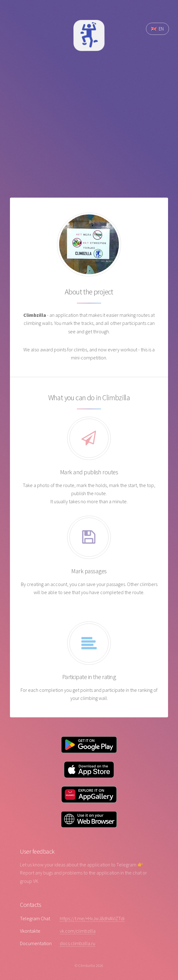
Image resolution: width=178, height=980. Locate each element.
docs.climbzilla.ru (77, 943)
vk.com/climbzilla (78, 931)
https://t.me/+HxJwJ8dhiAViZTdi (92, 918)
